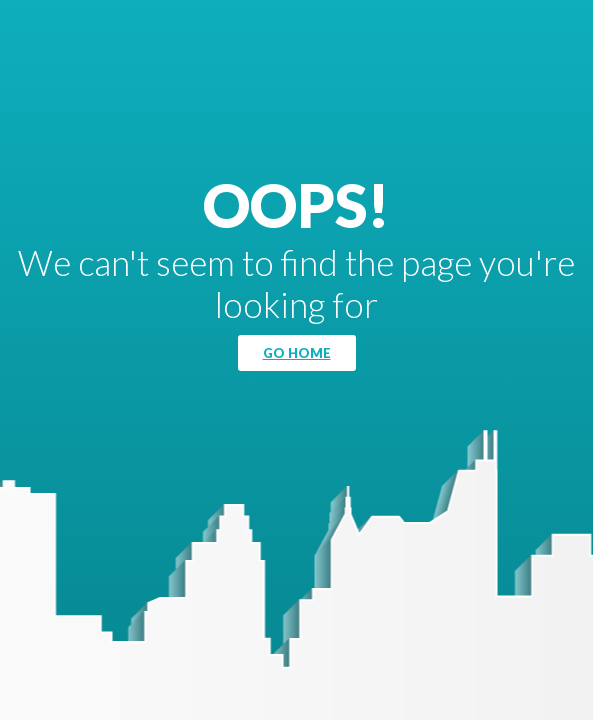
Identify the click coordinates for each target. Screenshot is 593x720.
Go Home (297, 353)
